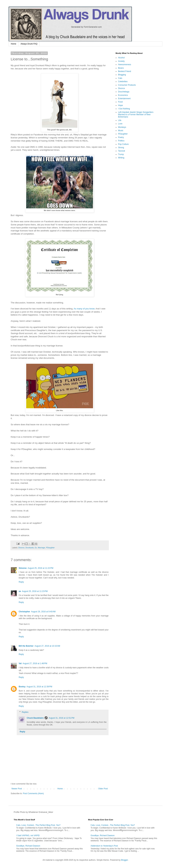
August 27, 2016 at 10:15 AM (47, 646)
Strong (121, 148)
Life (120, 120)
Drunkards (30, 548)
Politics (121, 141)
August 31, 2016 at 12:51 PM (61, 718)
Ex (36, 548)
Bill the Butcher (26, 646)
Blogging (122, 75)
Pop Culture (123, 144)
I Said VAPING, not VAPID (28, 835)
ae (20, 591)
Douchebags (124, 92)
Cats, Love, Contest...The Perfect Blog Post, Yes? (38, 825)
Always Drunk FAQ (29, 44)
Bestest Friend (124, 71)
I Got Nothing (124, 109)
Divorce (21, 548)
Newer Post (17, 789)
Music (121, 131)
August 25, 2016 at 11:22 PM (40, 568)
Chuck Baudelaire (35, 718)
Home (14, 44)
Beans (121, 68)
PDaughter (50, 548)
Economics (123, 95)
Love (120, 124)
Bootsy (22, 687)
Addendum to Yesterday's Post (104, 846)
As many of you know (84, 309)
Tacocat (121, 151)
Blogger (124, 860)
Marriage (41, 548)
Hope (120, 105)
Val (20, 663)
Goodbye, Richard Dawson (28, 846)
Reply (21, 582)
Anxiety (121, 61)
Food (120, 102)
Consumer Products (127, 85)
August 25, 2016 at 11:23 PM (35, 591)
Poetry (121, 137)
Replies (25, 712)
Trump (121, 154)
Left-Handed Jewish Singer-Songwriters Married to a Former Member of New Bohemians (136, 115)
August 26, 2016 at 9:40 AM (43, 612)
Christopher (24, 612)
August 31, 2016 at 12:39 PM (39, 687)
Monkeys (122, 127)
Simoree (23, 568)
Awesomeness (125, 65)
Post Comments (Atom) (33, 793)
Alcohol (121, 58)
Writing (121, 158)
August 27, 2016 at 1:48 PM (35, 663)
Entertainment (124, 99)
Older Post (103, 789)
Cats (120, 78)
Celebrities (123, 82)
